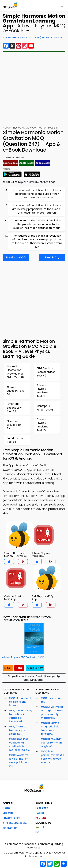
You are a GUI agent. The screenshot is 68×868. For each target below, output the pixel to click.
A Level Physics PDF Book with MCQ (23, 657)
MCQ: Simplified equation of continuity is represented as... (20, 744)
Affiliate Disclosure (15, 823)
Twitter (40, 813)
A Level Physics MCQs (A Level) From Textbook (33, 38)
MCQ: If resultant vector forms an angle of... (52, 743)
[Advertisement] (34, 89)
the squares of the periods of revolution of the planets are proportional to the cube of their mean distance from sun (37, 224)
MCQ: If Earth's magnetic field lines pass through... (50, 728)
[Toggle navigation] (62, 5)
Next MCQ (52, 257)
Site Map (8, 813)
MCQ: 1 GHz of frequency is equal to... (18, 730)
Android (40, 827)
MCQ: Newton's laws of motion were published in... (19, 761)
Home (7, 808)
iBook (8, 668)
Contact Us (10, 828)
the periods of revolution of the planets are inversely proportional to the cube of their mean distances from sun (37, 209)
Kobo (19, 668)
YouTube (41, 818)
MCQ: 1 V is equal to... (52, 700)
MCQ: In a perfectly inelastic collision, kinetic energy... (52, 757)
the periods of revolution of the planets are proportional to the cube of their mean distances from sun (37, 194)
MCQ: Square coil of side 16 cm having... (20, 702)
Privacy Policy (11, 818)
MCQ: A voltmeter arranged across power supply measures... (52, 712)
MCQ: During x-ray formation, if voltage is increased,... (21, 716)
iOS (37, 832)
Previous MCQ (16, 257)
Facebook (42, 808)
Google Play (35, 668)
